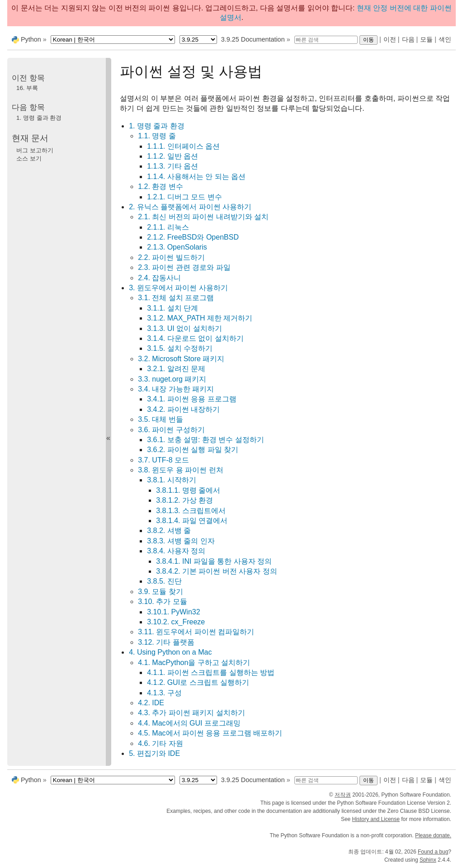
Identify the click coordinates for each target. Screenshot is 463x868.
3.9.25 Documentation (253, 39)
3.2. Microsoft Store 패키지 (181, 359)
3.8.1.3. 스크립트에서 (191, 511)
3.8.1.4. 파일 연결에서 (192, 521)
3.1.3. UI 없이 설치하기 (184, 328)
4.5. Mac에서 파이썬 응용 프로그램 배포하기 (210, 733)
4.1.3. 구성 (164, 693)
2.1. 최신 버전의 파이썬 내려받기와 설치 (203, 217)
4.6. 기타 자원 (161, 743)
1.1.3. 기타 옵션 (172, 166)
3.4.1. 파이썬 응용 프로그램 (191, 399)
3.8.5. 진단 (164, 581)
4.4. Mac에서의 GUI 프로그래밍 (189, 723)
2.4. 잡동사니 (159, 278)
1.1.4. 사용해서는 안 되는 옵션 (196, 177)
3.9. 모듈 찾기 (161, 592)
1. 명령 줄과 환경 (157, 126)
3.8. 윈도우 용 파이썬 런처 (180, 470)
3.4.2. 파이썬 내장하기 (183, 409)
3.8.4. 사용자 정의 (176, 551)
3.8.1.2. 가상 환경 (184, 500)
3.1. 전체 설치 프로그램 (176, 298)
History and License (376, 819)
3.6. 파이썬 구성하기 (171, 430)
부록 (27, 88)
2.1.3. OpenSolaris (177, 247)
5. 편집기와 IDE (154, 753)
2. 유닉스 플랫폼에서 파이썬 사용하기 (190, 207)
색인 (445, 39)
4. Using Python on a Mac (170, 652)
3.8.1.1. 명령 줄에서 (188, 490)
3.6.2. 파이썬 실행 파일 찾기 (193, 450)
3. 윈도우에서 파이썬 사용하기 (178, 288)
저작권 (343, 795)
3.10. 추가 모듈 (162, 601)
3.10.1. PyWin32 (173, 612)
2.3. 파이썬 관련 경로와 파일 (184, 267)
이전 (390, 39)
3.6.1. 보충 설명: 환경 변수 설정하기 (206, 440)
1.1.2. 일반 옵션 (172, 156)
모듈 (426, 39)
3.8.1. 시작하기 (171, 480)
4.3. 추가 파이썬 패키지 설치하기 (191, 713)
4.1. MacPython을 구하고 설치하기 (194, 663)
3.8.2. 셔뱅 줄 (169, 531)
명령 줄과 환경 (39, 118)
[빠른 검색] (326, 40)
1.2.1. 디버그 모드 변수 (184, 197)
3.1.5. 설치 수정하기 (180, 348)
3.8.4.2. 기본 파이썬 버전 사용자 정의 (217, 571)
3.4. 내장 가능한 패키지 (176, 389)
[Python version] (198, 40)
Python (31, 39)
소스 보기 (29, 158)
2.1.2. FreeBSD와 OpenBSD (193, 237)
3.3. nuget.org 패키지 (172, 379)
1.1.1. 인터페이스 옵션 (183, 146)
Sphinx (428, 860)
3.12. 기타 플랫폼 (166, 642)
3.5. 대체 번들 (161, 419)
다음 (408, 39)
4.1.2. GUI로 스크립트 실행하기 (198, 682)
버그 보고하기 (35, 150)
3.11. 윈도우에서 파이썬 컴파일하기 (196, 632)
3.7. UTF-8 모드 (163, 460)
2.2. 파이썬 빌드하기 (171, 257)
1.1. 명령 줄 (157, 136)
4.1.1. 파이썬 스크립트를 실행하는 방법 (211, 672)
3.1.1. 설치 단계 (172, 308)
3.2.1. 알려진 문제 (176, 369)
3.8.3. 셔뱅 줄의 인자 (181, 541)
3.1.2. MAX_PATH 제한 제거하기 (200, 318)
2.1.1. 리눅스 (168, 227)
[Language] (113, 40)
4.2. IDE (151, 703)
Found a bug (433, 852)
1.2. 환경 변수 (161, 186)
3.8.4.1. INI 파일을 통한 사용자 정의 (214, 561)
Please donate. (433, 835)
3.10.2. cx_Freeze (176, 622)
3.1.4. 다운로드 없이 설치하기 (195, 338)
